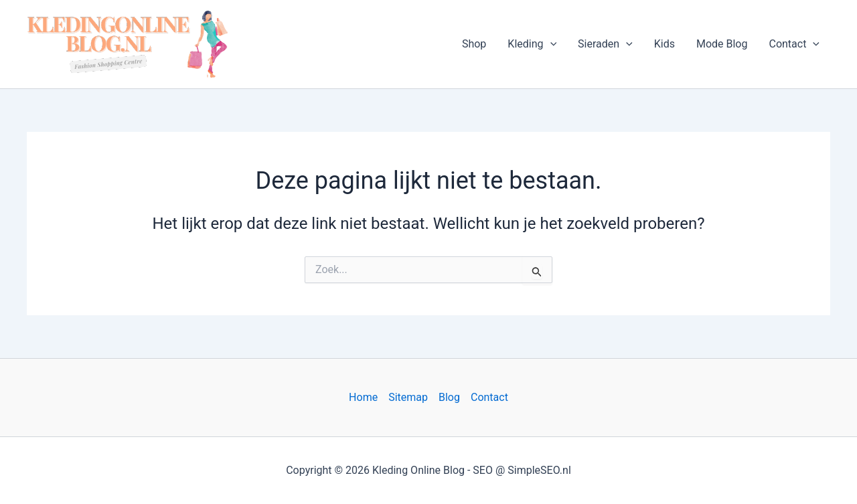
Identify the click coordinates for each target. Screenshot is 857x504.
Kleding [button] (532, 44)
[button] (550, 44)
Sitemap (408, 397)
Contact (489, 397)
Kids (665, 44)
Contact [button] (794, 44)
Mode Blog (722, 44)
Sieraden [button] (605, 44)
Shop (474, 44)
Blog (449, 397)
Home (363, 397)
